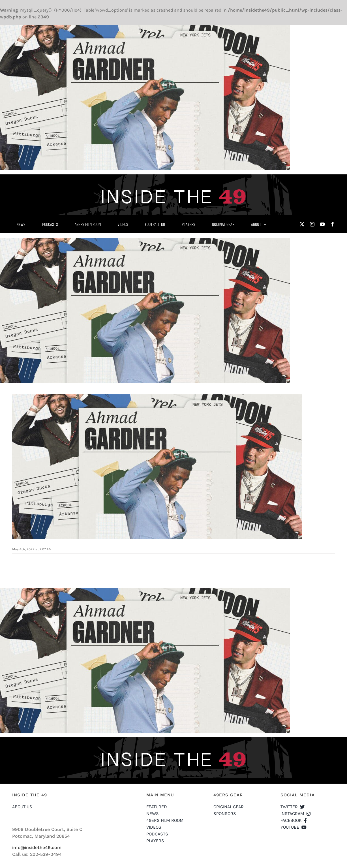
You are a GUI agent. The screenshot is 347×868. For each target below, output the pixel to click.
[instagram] (312, 224)
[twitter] (302, 224)
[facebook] (333, 224)
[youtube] (322, 224)
